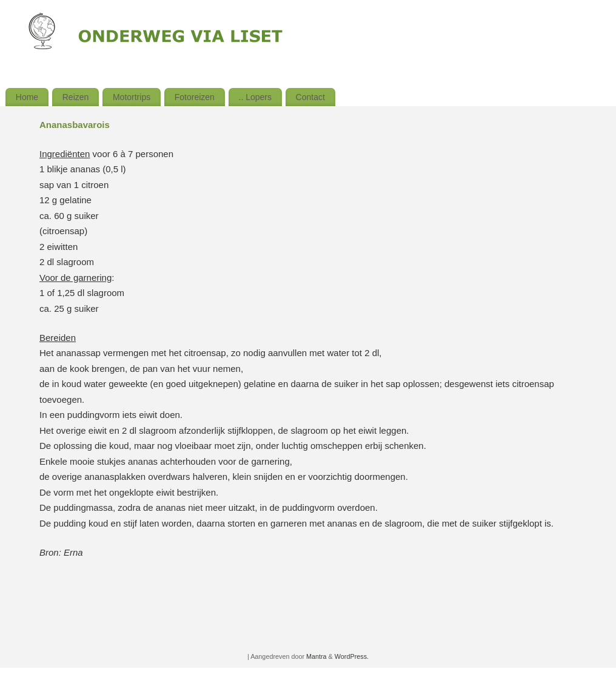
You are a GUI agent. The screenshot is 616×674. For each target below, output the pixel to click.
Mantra (316, 656)
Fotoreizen (195, 97)
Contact (310, 97)
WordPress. (352, 656)
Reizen (76, 97)
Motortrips (132, 97)
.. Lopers (255, 97)
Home (27, 97)
